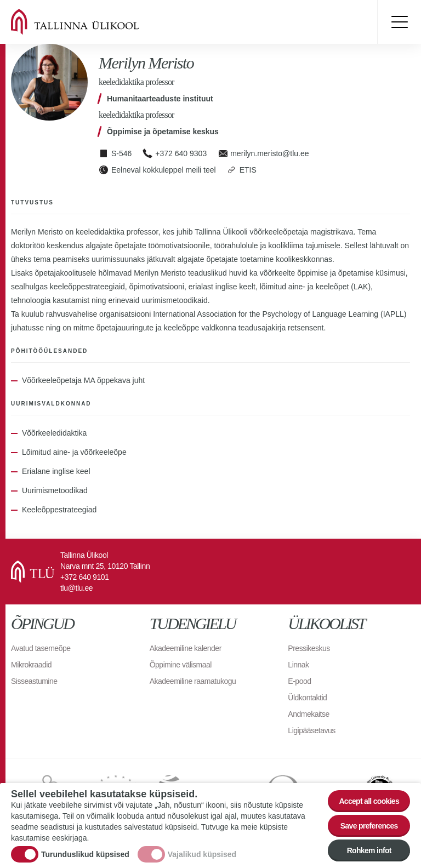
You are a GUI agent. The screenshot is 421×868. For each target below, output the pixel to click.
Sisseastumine (34, 681)
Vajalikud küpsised (202, 854)
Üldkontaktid (307, 698)
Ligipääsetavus (311, 730)
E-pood (299, 681)
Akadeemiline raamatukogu (193, 681)
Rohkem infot (369, 850)
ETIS (248, 170)
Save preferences (369, 826)
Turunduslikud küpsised (85, 854)
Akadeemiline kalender (186, 648)
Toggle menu (399, 22)
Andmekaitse (308, 714)
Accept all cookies (369, 801)
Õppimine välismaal (181, 665)
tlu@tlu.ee (76, 588)
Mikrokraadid (31, 665)
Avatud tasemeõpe (41, 648)
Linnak (298, 665)
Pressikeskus (309, 648)
